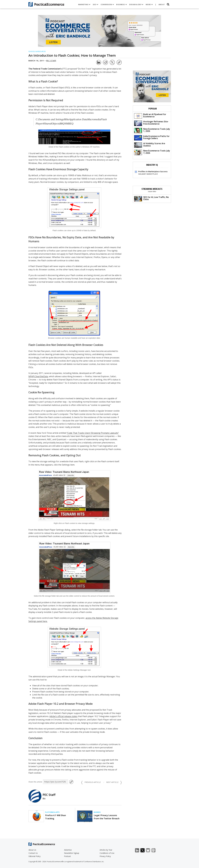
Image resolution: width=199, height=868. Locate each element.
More (149, 4)
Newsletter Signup (72, 853)
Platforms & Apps (52, 812)
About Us (32, 850)
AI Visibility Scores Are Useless (150, 145)
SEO (96, 4)
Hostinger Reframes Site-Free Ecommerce (151, 123)
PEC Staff (51, 61)
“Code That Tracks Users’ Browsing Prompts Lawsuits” (93, 433)
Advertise (68, 850)
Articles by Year (106, 850)
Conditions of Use (107, 853)
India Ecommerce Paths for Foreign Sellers (152, 138)
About (162, 4)
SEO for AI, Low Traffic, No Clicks (151, 199)
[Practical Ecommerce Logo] (46, 4)
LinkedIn (138, 850)
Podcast (67, 856)
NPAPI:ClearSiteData (38, 376)
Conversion (107, 4)
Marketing (84, 4)
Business (122, 4)
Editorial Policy (35, 856)
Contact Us (33, 853)
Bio (44, 798)
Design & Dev (136, 4)
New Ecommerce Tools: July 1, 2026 (152, 130)
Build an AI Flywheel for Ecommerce (150, 116)
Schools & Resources (37, 51)
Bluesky (149, 850)
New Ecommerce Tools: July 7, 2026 (152, 152)
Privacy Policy (105, 856)
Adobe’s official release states (63, 716)
